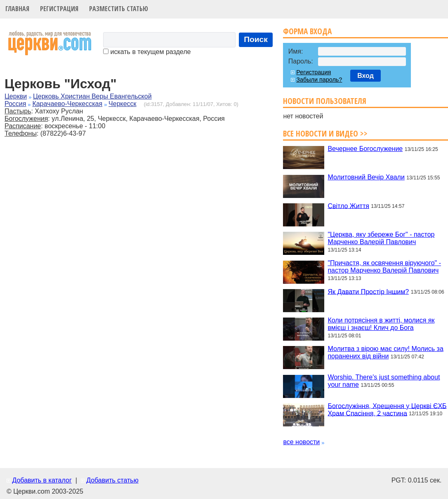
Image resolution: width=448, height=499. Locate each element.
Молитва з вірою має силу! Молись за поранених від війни (385, 352)
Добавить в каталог (42, 480)
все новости (301, 442)
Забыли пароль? (319, 80)
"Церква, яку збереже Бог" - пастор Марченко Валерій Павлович (381, 238)
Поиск (256, 39)
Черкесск (123, 104)
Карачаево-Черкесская (67, 104)
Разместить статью (119, 9)
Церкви (16, 96)
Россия (15, 104)
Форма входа (307, 31)
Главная (17, 9)
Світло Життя (348, 206)
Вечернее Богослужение (365, 149)
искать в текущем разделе (147, 52)
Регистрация (59, 9)
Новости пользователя (325, 101)
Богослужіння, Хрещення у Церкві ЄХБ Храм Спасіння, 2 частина (387, 409)
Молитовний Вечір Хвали (366, 177)
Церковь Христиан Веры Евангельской (92, 96)
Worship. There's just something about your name (384, 381)
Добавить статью (112, 480)
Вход (365, 76)
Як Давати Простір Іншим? (368, 291)
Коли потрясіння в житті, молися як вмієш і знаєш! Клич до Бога (381, 324)
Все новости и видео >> (325, 133)
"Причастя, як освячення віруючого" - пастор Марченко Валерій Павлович (384, 267)
